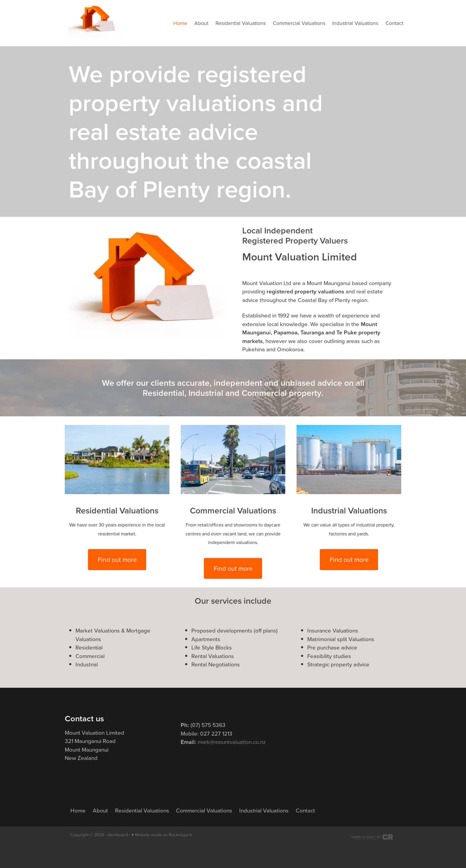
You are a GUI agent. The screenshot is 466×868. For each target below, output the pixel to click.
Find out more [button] (117, 559)
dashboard (118, 835)
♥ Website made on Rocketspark (162, 835)
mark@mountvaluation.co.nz (232, 742)
